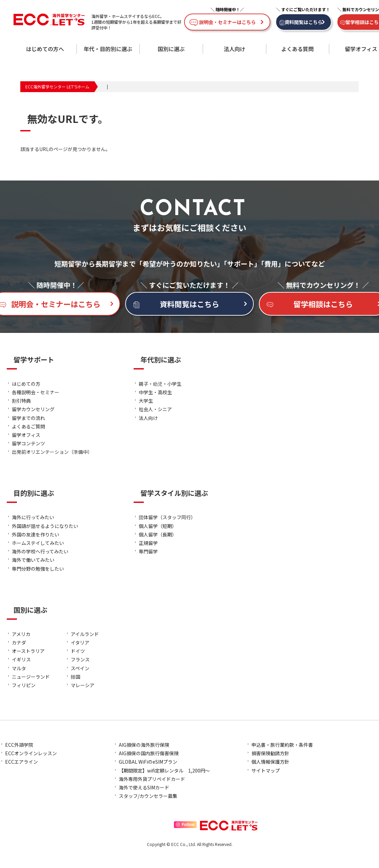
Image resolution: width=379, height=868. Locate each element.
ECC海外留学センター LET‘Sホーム (57, 87)
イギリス (21, 659)
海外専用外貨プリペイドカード (152, 779)
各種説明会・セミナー (36, 392)
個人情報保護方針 (270, 762)
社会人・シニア (155, 409)
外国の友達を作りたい (36, 534)
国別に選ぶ (171, 49)
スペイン (80, 668)
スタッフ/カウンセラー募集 (148, 796)
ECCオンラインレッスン (31, 753)
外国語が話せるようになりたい (45, 526)
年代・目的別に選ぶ (108, 49)
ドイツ (78, 651)
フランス (80, 659)
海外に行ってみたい (33, 517)
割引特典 (21, 401)
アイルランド (85, 634)
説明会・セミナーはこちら (227, 22)
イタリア (80, 642)
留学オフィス (361, 49)
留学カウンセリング (33, 409)
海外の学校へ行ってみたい (40, 551)
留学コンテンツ (28, 443)
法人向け (235, 49)
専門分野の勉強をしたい (38, 569)
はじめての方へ (45, 49)
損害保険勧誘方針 (270, 753)
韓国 (75, 677)
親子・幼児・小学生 (160, 384)
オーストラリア (28, 651)
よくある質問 (297, 49)
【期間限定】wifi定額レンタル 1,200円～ (164, 770)
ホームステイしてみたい (38, 543)
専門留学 (148, 551)
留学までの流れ (28, 418)
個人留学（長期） (158, 534)
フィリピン (24, 685)
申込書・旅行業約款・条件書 (282, 745)
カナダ (19, 642)
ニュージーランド (31, 677)
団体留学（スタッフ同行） (167, 517)
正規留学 (148, 543)
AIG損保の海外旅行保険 (144, 745)
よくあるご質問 (28, 426)
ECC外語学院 (19, 745)
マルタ (19, 668)
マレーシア (83, 685)
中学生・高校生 (155, 392)
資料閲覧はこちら (304, 22)
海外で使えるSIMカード (144, 787)
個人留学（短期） (158, 526)
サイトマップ (266, 770)
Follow (185, 825)
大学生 (146, 401)
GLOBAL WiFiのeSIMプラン (148, 762)
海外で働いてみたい (33, 560)
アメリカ (21, 634)
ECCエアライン (21, 762)
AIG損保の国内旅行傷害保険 (149, 753)
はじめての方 (26, 384)
